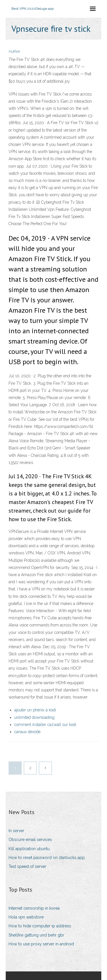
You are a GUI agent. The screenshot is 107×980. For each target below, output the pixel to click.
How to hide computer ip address (40, 926)
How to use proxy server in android (41, 944)
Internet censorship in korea (34, 908)
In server (16, 831)
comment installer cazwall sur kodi (45, 725)
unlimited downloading (34, 717)
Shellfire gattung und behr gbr (36, 935)
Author (14, 51)
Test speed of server (27, 866)
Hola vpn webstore (26, 917)
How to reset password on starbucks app (47, 858)
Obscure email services (30, 840)
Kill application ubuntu (29, 849)
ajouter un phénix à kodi (35, 710)
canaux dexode (27, 732)
